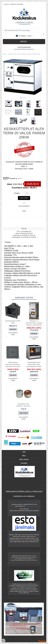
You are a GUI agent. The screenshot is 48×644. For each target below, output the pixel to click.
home (4, 54)
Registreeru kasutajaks (17, 4)
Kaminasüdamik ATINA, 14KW (13, 322)
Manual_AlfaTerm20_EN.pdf (24, 233)
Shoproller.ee (42, 641)
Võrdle (24, 211)
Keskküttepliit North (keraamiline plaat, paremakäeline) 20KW (34, 364)
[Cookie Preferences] (3, 641)
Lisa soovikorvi (24, 206)
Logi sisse (6, 4)
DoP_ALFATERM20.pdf (24, 232)
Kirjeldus (8, 242)
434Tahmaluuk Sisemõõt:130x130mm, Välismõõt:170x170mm (13, 364)
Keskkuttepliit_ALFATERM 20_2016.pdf (24, 237)
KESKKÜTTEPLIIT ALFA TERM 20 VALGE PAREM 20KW (24, 54)
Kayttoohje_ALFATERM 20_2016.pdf (24, 235)
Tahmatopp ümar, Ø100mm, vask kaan (23, 405)
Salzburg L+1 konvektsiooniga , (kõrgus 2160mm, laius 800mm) (34, 323)
